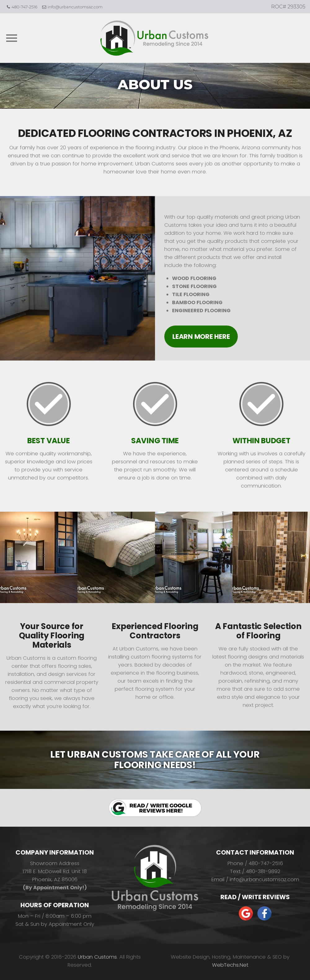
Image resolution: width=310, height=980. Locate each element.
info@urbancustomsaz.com (75, 7)
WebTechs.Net (230, 965)
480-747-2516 (24, 7)
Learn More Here (201, 337)
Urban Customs (97, 957)
